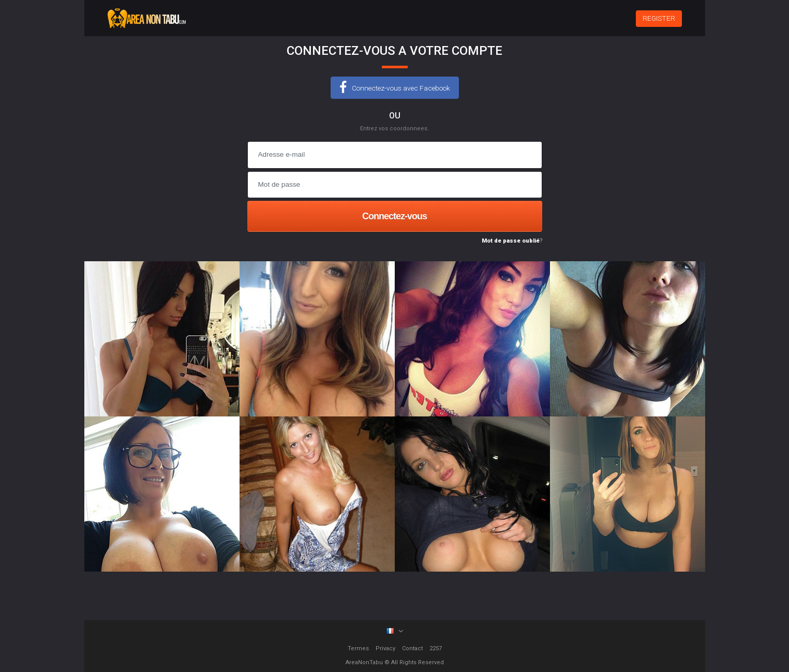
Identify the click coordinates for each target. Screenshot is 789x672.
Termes (358, 648)
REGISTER (659, 18)
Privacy (385, 648)
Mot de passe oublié (511, 241)
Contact (412, 648)
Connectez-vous (394, 216)
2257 (436, 648)
